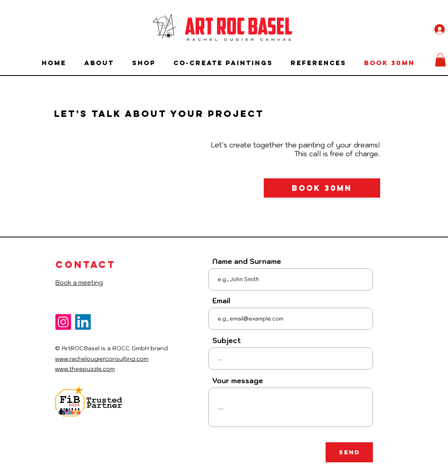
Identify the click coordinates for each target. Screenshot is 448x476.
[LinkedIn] (83, 322)
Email (221, 301)
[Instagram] (63, 322)
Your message (238, 381)
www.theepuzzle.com (85, 369)
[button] (440, 60)
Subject (227, 341)
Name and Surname (247, 262)
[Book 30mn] (322, 188)
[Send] (349, 452)
